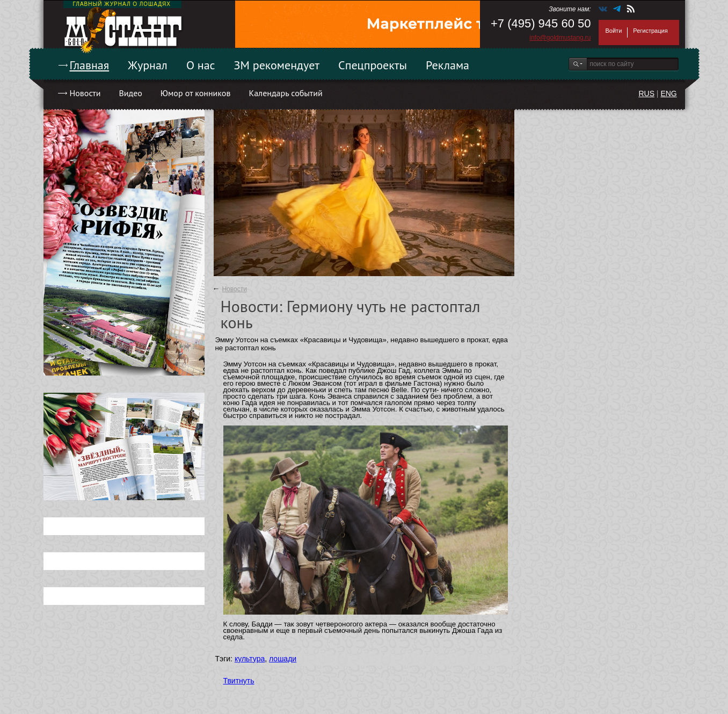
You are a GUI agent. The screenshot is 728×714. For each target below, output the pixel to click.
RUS (646, 93)
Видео (130, 93)
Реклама (447, 65)
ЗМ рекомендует (277, 65)
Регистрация (650, 31)
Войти (614, 31)
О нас (201, 65)
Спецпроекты (373, 65)
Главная (90, 65)
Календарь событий (285, 93)
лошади (283, 659)
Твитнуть (239, 681)
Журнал (148, 65)
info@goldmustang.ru (560, 38)
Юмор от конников (196, 93)
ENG (668, 93)
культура (250, 659)
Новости (85, 93)
